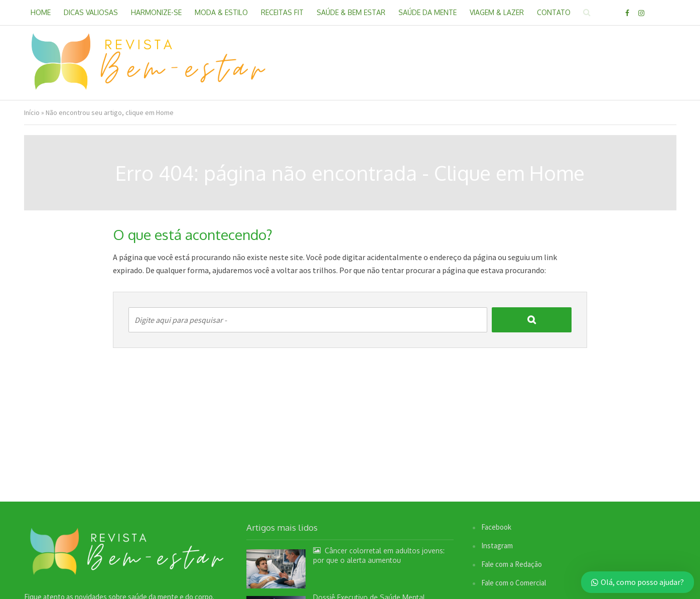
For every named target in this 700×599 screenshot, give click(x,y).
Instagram (497, 546)
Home (41, 12)
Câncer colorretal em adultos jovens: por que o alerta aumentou (379, 555)
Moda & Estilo (221, 12)
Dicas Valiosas (91, 12)
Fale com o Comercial (514, 583)
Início (32, 112)
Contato (554, 12)
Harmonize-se (156, 12)
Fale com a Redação (512, 564)
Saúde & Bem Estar (351, 12)
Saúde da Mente (428, 12)
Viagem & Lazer (497, 12)
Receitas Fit (282, 12)
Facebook (496, 527)
